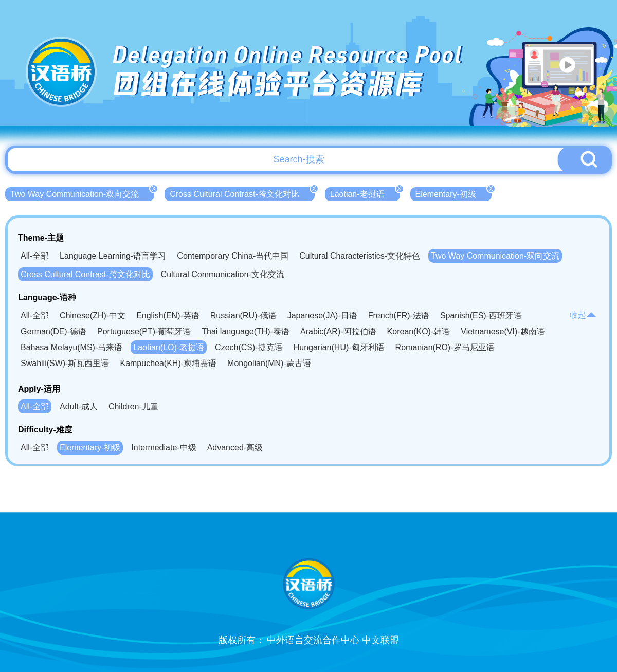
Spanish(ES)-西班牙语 (481, 315)
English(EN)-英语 (168, 315)
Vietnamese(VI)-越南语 (503, 331)
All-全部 (35, 256)
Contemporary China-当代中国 (233, 256)
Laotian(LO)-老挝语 (169, 347)
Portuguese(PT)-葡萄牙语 (144, 331)
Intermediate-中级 (164, 448)
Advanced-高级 (235, 448)
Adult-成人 (79, 406)
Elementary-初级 (453, 193)
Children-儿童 (133, 406)
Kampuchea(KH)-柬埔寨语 (168, 363)
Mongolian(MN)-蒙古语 (269, 363)
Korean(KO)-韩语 (419, 331)
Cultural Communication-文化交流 (223, 274)
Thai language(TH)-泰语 (246, 331)
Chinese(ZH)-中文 (93, 315)
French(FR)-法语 (399, 315)
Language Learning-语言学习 (113, 256)
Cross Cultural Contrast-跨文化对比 (242, 193)
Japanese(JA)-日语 (322, 315)
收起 (583, 315)
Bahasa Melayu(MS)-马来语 (71, 347)
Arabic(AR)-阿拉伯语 (338, 331)
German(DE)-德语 (53, 331)
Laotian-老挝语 (365, 193)
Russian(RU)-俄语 (243, 315)
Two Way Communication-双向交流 (82, 193)
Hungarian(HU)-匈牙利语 (339, 347)
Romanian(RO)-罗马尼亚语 (445, 347)
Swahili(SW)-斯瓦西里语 (65, 363)
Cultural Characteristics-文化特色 (360, 256)
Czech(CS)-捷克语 (249, 347)
